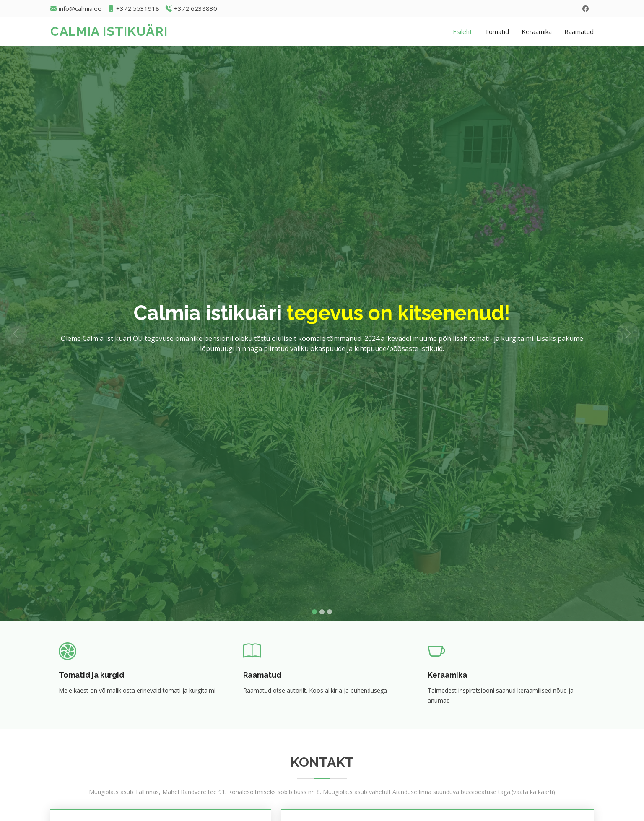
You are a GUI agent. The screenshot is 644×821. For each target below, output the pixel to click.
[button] (16, 334)
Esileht (462, 31)
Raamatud (579, 31)
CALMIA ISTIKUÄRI (109, 31)
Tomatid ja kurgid (91, 675)
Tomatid (497, 31)
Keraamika (537, 31)
